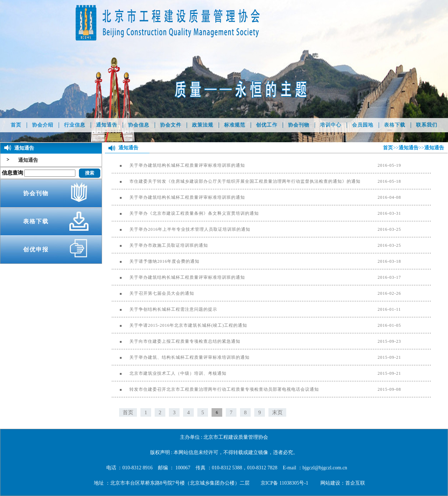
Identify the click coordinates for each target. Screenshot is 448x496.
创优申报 (36, 249)
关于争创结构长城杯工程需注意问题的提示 (164, 309)
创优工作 (267, 125)
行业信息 (75, 125)
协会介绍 (43, 125)
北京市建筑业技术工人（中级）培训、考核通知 (169, 373)
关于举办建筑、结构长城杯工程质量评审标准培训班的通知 (181, 357)
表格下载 (395, 125)
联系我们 (427, 125)
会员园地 (363, 125)
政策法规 (203, 125)
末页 (277, 412)
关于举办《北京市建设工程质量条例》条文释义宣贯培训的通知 (185, 213)
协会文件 (171, 125)
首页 (16, 125)
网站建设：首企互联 (343, 483)
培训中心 (331, 125)
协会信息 (139, 125)
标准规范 (235, 125)
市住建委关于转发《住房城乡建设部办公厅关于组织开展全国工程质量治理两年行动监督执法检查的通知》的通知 (236, 181)
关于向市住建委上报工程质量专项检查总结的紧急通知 (176, 341)
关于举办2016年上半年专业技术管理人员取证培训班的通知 (181, 229)
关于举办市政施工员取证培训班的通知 (160, 245)
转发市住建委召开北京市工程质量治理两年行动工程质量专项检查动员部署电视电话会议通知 (215, 389)
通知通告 (107, 125)
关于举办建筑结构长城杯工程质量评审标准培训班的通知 (178, 165)
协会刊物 (299, 125)
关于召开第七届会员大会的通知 (153, 293)
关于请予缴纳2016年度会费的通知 (156, 261)
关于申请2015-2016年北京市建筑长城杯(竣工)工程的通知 (179, 325)
